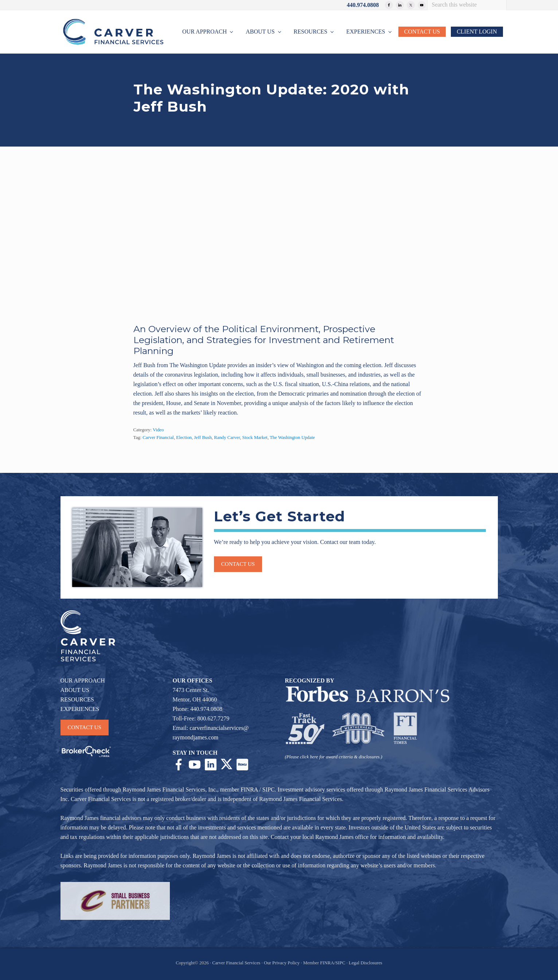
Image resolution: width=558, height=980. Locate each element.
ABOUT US (75, 690)
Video (158, 430)
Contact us (238, 564)
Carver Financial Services (237, 963)
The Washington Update (292, 437)
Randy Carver (227, 437)
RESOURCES (77, 699)
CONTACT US (85, 727)
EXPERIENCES (80, 709)
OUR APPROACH (83, 680)
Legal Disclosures (366, 963)
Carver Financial (158, 437)
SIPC (269, 790)
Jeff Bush (203, 437)
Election (184, 437)
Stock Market (255, 437)
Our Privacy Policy (282, 963)
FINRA (249, 790)
